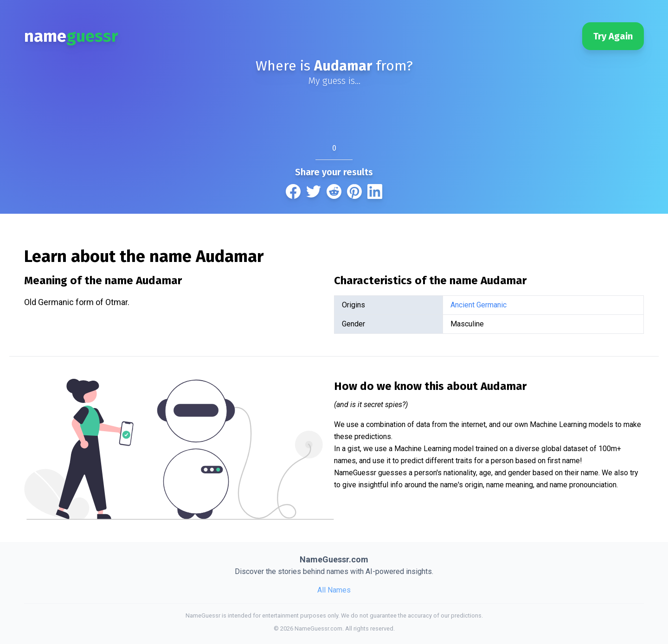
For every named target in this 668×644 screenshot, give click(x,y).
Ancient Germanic (479, 305)
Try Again (613, 36)
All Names (334, 590)
